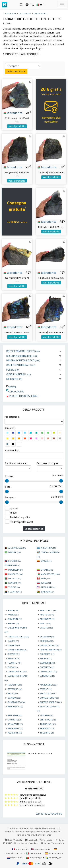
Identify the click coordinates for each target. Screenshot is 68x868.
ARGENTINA (48, 548)
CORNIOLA (47, 641)
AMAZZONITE (48, 610)
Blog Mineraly (14, 840)
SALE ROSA (15, 715)
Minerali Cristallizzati (23, 360)
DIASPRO (14, 645)
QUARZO (14, 698)
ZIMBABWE (47, 592)
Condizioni (13, 828)
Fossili (13, 370)
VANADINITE (15, 728)
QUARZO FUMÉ (49, 698)
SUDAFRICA (15, 592)
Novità (11, 387)
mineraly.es (53, 853)
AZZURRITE (15, 733)
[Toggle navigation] (62, 5)
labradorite (13, 113)
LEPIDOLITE (47, 676)
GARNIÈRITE (48, 663)
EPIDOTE (46, 658)
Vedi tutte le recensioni (49, 814)
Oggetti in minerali (21, 365)
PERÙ (45, 578)
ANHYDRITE (47, 619)
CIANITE (13, 641)
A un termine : (12, 450)
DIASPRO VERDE (17, 650)
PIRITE (13, 693)
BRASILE (15, 552)
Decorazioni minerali (22, 356)
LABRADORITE (17, 671)
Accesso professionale (49, 831)
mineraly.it (34, 853)
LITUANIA (47, 570)
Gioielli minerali (19, 374)
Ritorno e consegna (25, 831)
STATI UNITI (48, 587)
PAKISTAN (15, 583)
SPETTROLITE (48, 720)
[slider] (7, 481)
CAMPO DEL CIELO (18, 636)
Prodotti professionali (22, 396)
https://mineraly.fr (54, 843)
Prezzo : (9, 476)
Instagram (47, 840)
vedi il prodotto (17, 126)
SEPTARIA (46, 715)
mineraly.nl (15, 858)
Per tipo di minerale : (16, 463)
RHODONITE (15, 706)
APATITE (13, 623)
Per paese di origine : (48, 463)
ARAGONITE (47, 728)
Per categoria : (12, 417)
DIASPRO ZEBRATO (51, 650)
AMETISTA (47, 615)
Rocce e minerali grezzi (23, 351)
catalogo (11, 13)
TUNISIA (14, 587)
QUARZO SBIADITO (51, 702)
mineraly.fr (20, 849)
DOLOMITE (47, 654)
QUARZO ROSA (17, 702)
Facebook (31, 840)
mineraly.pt (34, 858)
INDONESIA (16, 570)
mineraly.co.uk (41, 849)
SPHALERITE (15, 724)
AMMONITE (15, 619)
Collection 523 (16, 71)
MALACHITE (15, 685)
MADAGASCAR (50, 574)
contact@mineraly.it (28, 843)
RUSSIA (46, 583)
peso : (8, 487)
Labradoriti (41, 13)
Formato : (10, 497)
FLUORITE (14, 663)
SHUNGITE (15, 720)
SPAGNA (46, 561)
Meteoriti (14, 379)
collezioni (25, 13)
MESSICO (15, 578)
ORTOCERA (15, 689)
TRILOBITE (47, 733)
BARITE (45, 623)
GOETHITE (47, 667)
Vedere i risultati (34, 529)
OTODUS (46, 689)
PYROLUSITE (48, 693)
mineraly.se (53, 858)
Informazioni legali (30, 828)
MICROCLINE (48, 685)
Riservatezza (49, 828)
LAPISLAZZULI (48, 671)
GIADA (13, 667)
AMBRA (13, 615)
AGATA (13, 610)
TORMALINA (48, 724)
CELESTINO (47, 636)
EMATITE (14, 658)
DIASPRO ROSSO (49, 645)
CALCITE (46, 628)
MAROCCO (16, 574)
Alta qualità (15, 391)
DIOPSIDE (14, 654)
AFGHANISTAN (17, 548)
